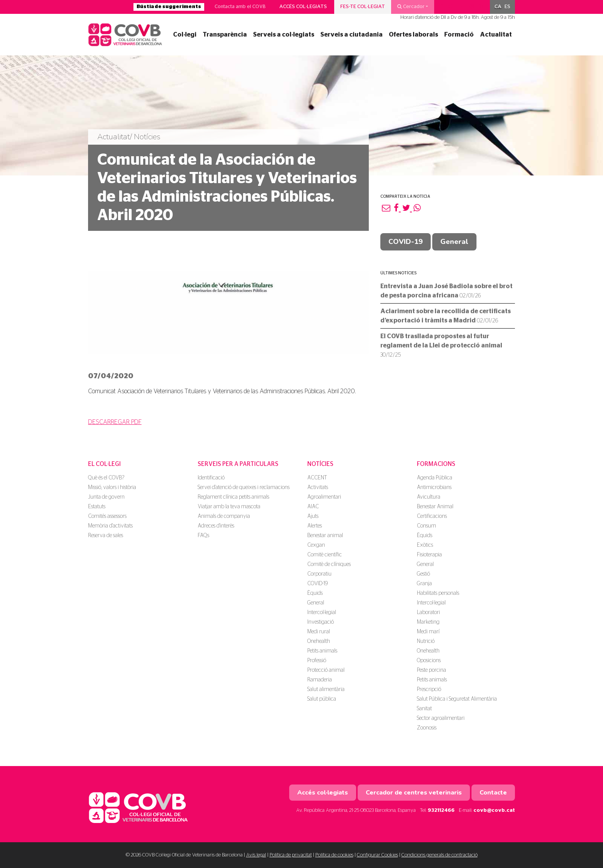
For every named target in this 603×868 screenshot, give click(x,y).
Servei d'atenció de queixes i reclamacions (244, 487)
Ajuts (313, 516)
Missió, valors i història (112, 487)
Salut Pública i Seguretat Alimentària (457, 699)
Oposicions (429, 661)
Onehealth (319, 641)
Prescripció (429, 689)
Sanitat (424, 709)
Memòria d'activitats (110, 526)
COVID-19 (406, 242)
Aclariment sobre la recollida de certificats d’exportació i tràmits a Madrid (446, 316)
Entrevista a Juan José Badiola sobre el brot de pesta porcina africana (446, 291)
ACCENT (317, 478)
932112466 (441, 810)
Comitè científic (325, 555)
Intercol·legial (322, 613)
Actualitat (496, 35)
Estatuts (97, 507)
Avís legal (256, 855)
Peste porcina (431, 670)
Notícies (320, 464)
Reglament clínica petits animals (233, 497)
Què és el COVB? (106, 478)
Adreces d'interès (216, 526)
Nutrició (426, 641)
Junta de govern (106, 497)
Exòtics (425, 545)
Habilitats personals (438, 593)
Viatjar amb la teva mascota (229, 507)
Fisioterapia (429, 555)
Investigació (321, 622)
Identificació (211, 478)
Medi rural (319, 632)
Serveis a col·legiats (284, 35)
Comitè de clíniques (329, 564)
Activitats (318, 487)
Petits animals (322, 651)
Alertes (315, 526)
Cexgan (316, 545)
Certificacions (432, 516)
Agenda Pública (435, 478)
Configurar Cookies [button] (377, 855)
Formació (459, 35)
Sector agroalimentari (441, 718)
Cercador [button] (411, 7)
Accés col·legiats (303, 7)
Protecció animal (326, 670)
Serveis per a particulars (238, 464)
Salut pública (322, 699)
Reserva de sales (106, 536)
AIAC (313, 507)
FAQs (203, 536)
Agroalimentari (324, 497)
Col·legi (185, 35)
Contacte (493, 793)
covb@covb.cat (494, 810)
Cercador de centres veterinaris (414, 793)
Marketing (428, 622)
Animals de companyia (224, 516)
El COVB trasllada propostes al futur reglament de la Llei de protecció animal (441, 346)
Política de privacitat (291, 855)
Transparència (225, 35)
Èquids (315, 593)
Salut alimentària (326, 689)
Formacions (436, 464)
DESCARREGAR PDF (115, 422)
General (454, 242)
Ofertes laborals (413, 35)
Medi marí (428, 632)
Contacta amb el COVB (240, 7)
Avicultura (429, 497)
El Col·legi (104, 464)
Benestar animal (325, 536)
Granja (424, 584)
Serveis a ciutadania (351, 35)
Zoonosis (427, 728)
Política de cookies (334, 855)
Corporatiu (319, 574)
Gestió (423, 574)
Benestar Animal (435, 507)
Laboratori (428, 613)
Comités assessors (107, 516)
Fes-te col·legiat (363, 7)
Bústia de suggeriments (169, 7)
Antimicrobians (434, 487)
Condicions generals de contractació (440, 855)
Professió (317, 661)
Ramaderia (320, 680)
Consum (426, 526)
